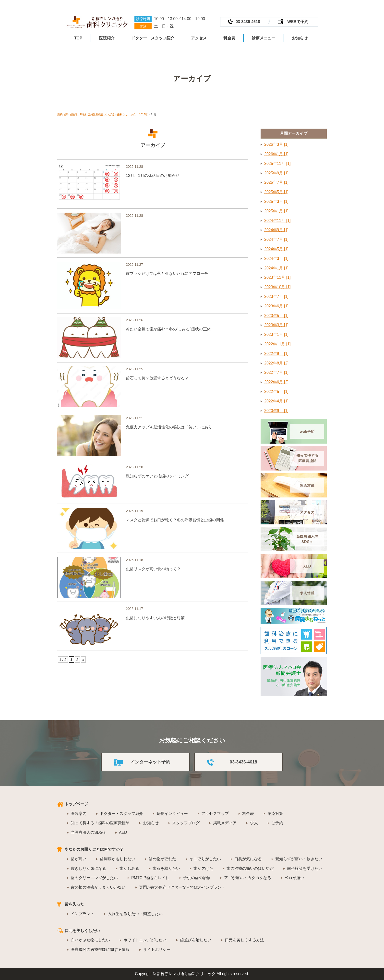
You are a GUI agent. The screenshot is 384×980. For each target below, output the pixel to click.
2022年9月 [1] (276, 354)
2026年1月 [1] (276, 154)
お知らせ (300, 38)
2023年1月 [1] (276, 334)
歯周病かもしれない (118, 859)
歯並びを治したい (196, 940)
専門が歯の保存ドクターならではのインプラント (182, 887)
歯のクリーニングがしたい (94, 878)
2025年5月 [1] (276, 192)
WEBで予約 (298, 22)
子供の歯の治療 (197, 878)
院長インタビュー (172, 814)
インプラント (83, 914)
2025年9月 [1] (276, 173)
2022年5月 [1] (276, 392)
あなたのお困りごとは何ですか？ (94, 849)
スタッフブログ (186, 823)
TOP (78, 38)
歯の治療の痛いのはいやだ (250, 868)
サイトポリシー (157, 950)
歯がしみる (129, 868)
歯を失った (74, 904)
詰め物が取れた (162, 859)
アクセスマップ (215, 814)
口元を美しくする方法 (244, 940)
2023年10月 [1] (277, 287)
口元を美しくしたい (82, 931)
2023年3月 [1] (276, 325)
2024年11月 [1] (277, 221)
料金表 (229, 38)
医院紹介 (107, 38)
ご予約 (277, 823)
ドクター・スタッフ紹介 (153, 38)
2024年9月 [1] (276, 230)
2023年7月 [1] (276, 296)
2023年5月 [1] (276, 316)
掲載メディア (225, 823)
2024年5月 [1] (276, 249)
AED (123, 832)
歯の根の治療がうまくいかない (98, 887)
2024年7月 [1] (276, 239)
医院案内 (79, 814)
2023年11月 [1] (277, 277)
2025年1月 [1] (276, 211)
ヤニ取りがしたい (205, 859)
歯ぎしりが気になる (88, 868)
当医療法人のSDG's (88, 832)
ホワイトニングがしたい (145, 940)
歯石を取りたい (166, 868)
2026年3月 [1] (276, 144)
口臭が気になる (248, 859)
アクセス (199, 38)
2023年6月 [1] (276, 306)
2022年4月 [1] (276, 401)
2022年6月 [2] (276, 382)
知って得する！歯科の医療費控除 (100, 823)
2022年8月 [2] (276, 363)
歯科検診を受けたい (305, 868)
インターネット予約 (150, 762)
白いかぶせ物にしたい (90, 940)
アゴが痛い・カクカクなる (248, 878)
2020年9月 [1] (276, 411)
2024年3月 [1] (276, 259)
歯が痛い (79, 859)
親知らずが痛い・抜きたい (299, 859)
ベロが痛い (294, 878)
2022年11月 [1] (277, 344)
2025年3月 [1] (276, 201)
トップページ (76, 804)
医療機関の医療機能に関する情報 (100, 950)
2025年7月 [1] (276, 182)
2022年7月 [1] (276, 372)
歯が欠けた (203, 868)
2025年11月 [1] (277, 163)
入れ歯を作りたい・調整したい (135, 914)
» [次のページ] (83, 682)
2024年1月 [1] (276, 268)
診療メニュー (264, 38)
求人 (254, 823)
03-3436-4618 (248, 22)
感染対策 (275, 814)
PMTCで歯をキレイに (150, 878)
